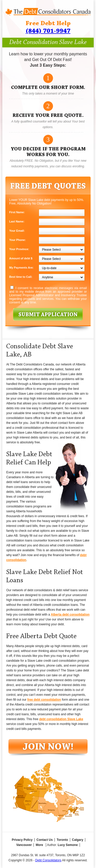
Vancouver (24, 845)
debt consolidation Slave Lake (61, 719)
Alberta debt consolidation (70, 615)
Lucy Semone (68, 845)
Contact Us (45, 840)
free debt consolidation (44, 700)
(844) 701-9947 (48, 31)
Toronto (62, 840)
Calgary (78, 840)
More (39, 845)
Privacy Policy (22, 840)
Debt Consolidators (48, 860)
